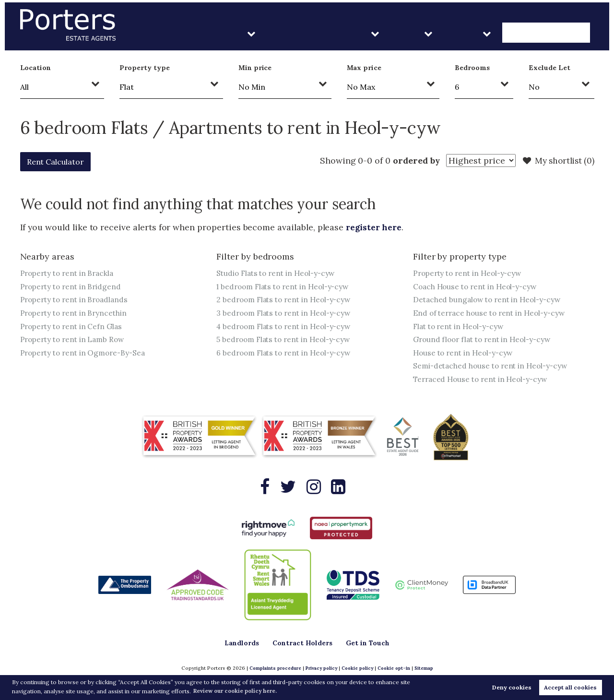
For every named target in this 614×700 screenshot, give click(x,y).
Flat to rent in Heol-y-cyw (461, 327)
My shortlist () (557, 161)
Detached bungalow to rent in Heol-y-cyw (490, 300)
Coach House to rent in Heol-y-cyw (478, 286)
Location (36, 68)
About (489, 33)
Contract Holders (371, 33)
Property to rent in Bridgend (73, 286)
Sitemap (426, 669)
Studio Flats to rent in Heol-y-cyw (279, 273)
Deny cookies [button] (512, 687)
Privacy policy (320, 669)
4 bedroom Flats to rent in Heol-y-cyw (287, 327)
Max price (364, 68)
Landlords (290, 33)
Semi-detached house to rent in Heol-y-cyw (493, 367)
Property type (144, 68)
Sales (442, 33)
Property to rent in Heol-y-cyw (470, 273)
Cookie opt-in (395, 669)
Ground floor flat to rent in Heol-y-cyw (485, 340)
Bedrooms (472, 68)
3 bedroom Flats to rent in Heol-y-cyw (287, 313)
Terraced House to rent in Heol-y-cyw (484, 380)
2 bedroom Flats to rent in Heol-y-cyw (287, 300)
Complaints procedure (273, 669)
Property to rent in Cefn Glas (73, 327)
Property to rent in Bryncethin (76, 313)
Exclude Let (549, 68)
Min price (255, 68)
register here (375, 227)
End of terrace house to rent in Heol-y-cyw (492, 313)
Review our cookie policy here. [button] (238, 691)
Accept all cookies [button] (570, 687)
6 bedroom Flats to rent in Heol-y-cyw (287, 354)
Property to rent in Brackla (70, 273)
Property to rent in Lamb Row (75, 340)
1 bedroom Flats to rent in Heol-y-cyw (286, 286)
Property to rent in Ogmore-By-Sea (86, 354)
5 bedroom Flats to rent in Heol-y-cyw (287, 340)
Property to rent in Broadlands (77, 300)
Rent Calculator (60, 161)
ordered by (411, 160)
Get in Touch (556, 33)
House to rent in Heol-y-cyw (466, 354)
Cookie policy (357, 669)
